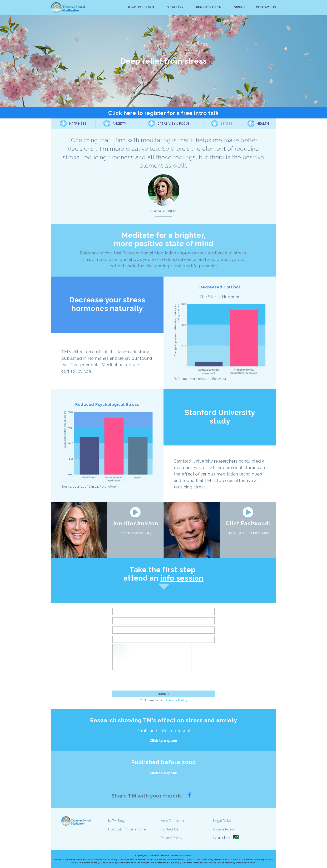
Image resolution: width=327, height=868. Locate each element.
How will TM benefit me (127, 829)
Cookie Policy (224, 829)
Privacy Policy (177, 700)
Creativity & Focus (174, 124)
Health (263, 124)
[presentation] (144, 680)
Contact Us (170, 829)
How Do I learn (172, 821)
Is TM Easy (116, 821)
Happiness (78, 124)
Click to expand (164, 741)
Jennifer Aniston (135, 523)
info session (182, 578)
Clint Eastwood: (248, 523)
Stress (226, 124)
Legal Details (223, 821)
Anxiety (119, 124)
